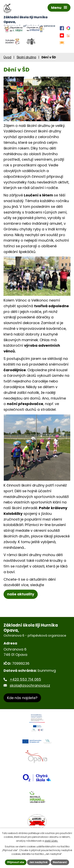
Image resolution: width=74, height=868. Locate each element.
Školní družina (26, 57)
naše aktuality (21, 594)
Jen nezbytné (38, 862)
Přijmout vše (16, 862)
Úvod (7, 57)
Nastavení (60, 862)
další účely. (51, 841)
